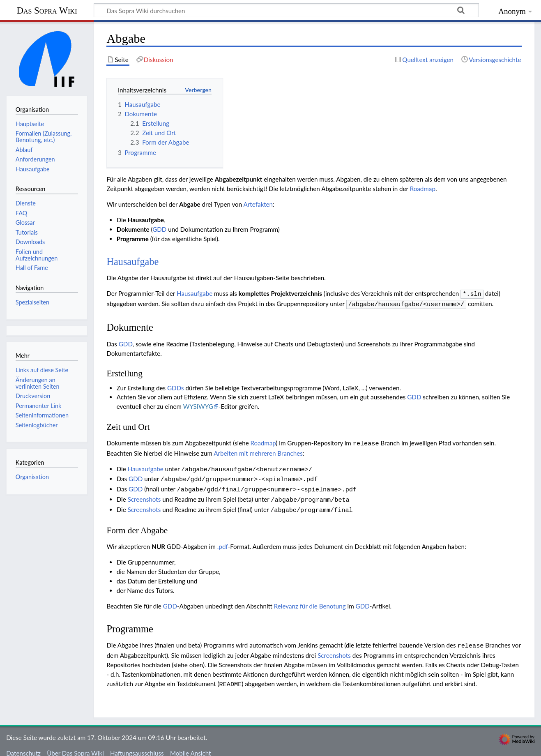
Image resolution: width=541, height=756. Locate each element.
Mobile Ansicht (191, 745)
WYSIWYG (198, 405)
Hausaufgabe (132, 262)
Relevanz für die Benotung (310, 599)
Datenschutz (23, 745)
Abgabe (190, 204)
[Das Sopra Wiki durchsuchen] (286, 10)
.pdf (223, 540)
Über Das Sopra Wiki (75, 745)
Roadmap (423, 189)
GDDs (176, 386)
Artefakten (258, 204)
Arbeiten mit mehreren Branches (258, 451)
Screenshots (144, 494)
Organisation (32, 477)
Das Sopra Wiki (47, 10)
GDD (159, 229)
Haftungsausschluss (137, 745)
